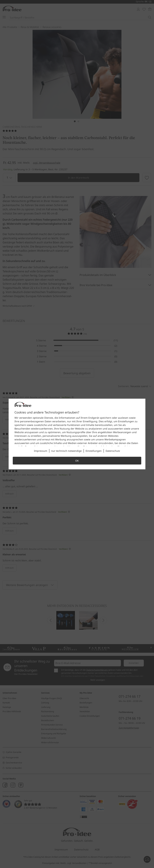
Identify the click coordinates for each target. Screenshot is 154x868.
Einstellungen (94, 451)
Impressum (41, 451)
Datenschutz (113, 451)
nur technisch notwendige (66, 451)
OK (77, 461)
